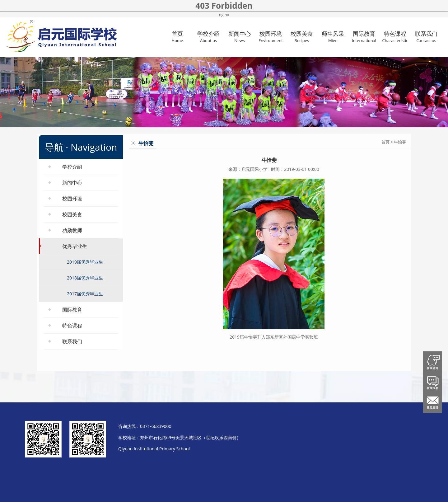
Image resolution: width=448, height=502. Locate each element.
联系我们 (426, 37)
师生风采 (333, 37)
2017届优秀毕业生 (85, 294)
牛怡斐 (400, 142)
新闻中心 (240, 37)
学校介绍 (208, 37)
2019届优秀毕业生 (85, 262)
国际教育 (364, 37)
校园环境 (271, 37)
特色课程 (395, 37)
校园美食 (302, 37)
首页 (177, 37)
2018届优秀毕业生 (85, 278)
